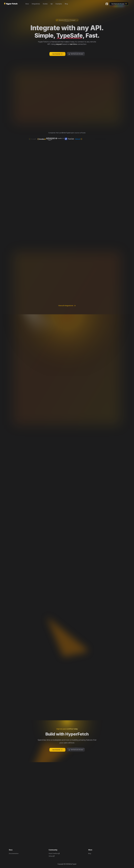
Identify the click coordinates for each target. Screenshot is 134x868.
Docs (27, 4)
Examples (59, 4)
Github (107, 4)
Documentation (14, 854)
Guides (45, 4)
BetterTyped (66, 133)
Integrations (36, 4)
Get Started (57, 54)
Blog (66, 4)
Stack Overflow (54, 854)
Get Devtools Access (119, 4)
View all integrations (67, 306)
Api (52, 4)
